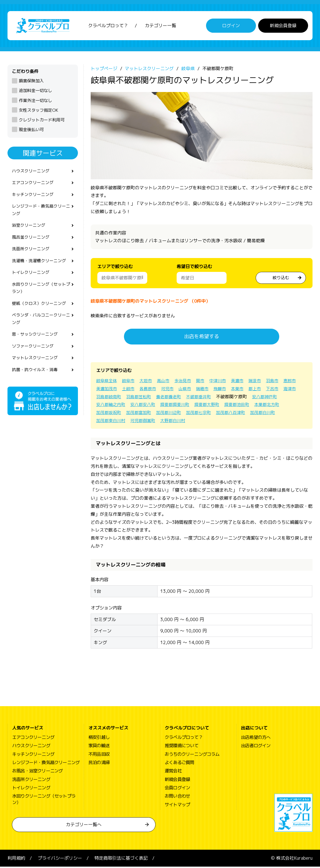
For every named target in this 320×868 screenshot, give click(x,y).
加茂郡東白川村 (143, 422)
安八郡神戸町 (110, 406)
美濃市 (244, 382)
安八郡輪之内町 (143, 406)
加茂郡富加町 (173, 414)
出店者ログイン (256, 747)
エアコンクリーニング (34, 185)
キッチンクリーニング (34, 198)
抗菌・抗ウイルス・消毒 (36, 383)
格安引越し (99, 739)
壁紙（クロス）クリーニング (41, 313)
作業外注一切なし (35, 102)
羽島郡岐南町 (146, 398)
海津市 (121, 398)
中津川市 (224, 382)
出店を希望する (202, 338)
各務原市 (169, 390)
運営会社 (173, 772)
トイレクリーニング (32, 280)
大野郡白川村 (209, 422)
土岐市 (148, 390)
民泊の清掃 (99, 764)
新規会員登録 (283, 26)
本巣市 (263, 390)
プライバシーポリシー (60, 860)
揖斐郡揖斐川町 (211, 406)
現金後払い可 (31, 131)
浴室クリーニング (30, 230)
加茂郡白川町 (110, 422)
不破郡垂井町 (241, 398)
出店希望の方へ (256, 739)
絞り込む (281, 279)
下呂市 (103, 398)
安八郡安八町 (177, 406)
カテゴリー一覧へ (84, 826)
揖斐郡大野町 (245, 406)
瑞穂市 (226, 390)
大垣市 (148, 382)
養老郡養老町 (209, 398)
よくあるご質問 (179, 764)
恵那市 (103, 390)
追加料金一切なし (35, 92)
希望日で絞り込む (194, 268)
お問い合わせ (177, 798)
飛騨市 (244, 390)
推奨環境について (182, 747)
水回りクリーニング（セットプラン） (41, 296)
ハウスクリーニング (32, 173)
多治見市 (187, 382)
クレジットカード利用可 (42, 121)
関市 (205, 382)
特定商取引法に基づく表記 (121, 860)
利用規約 (16, 860)
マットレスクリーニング (36, 371)
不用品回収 (99, 755)
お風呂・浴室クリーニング (37, 772)
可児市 (189, 390)
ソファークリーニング (34, 358)
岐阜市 (130, 382)
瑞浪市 (263, 382)
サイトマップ (177, 806)
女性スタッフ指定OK (39, 112)
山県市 (208, 390)
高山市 (167, 382)
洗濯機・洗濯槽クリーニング (41, 267)
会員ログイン (177, 789)
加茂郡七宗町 (236, 414)
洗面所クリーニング (32, 255)
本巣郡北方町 (110, 414)
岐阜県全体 (107, 382)
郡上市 (281, 390)
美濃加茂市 (126, 390)
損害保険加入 (31, 82)
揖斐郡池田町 (276, 406)
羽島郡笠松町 (178, 398)
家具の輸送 (99, 747)
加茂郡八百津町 (270, 414)
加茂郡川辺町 (204, 414)
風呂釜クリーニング (32, 243)
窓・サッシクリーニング (36, 346)
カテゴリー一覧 (161, 26)
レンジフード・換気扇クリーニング (41, 214)
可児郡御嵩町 (177, 422)
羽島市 (281, 382)
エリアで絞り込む (115, 268)
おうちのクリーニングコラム (192, 755)
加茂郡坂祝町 (141, 414)
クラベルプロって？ (108, 26)
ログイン (231, 26)
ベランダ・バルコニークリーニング (41, 329)
